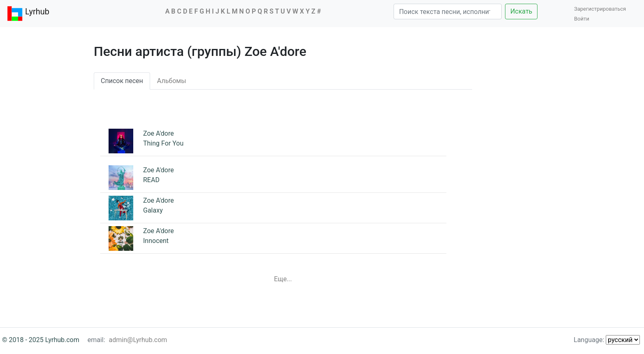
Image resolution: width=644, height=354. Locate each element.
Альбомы (172, 81)
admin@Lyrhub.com (138, 340)
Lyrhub (28, 14)
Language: (607, 340)
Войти (582, 19)
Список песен (122, 81)
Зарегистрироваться (602, 9)
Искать (521, 11)
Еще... (283, 279)
